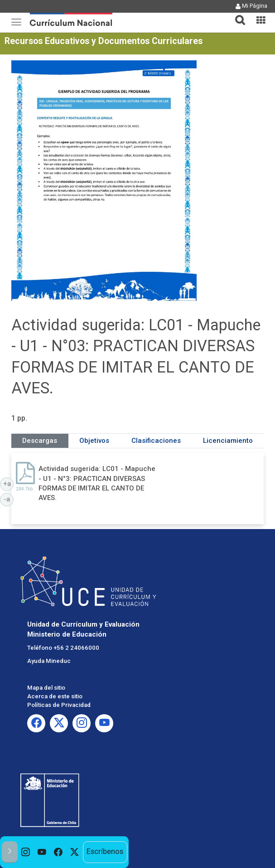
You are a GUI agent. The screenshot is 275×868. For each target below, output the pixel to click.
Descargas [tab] (40, 441)
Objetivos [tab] (94, 441)
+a (9, 483)
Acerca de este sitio (55, 696)
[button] (236, 15)
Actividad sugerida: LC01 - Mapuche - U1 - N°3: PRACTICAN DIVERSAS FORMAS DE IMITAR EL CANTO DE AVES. (97, 483)
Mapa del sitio (46, 688)
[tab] (236, 15)
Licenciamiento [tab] (228, 441)
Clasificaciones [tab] (156, 441)
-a (9, 499)
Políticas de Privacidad (59, 705)
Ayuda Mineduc (49, 661)
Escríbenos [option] (105, 851)
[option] (26, 852)
